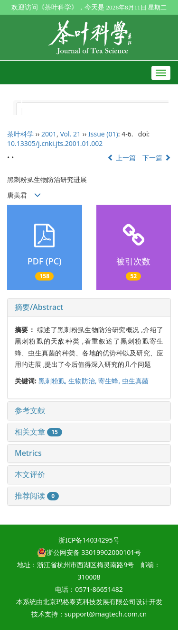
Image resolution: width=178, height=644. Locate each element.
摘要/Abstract (39, 307)
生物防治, (83, 381)
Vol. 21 (70, 134)
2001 (49, 134)
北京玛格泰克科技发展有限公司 (89, 602)
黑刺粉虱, (53, 381)
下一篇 (157, 158)
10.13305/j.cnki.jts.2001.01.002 (55, 143)
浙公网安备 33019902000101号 (89, 552)
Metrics (28, 453)
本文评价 (30, 474)
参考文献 (30, 410)
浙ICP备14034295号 (89, 540)
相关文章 (38, 432)
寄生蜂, (110, 381)
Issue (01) (103, 134)
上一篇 (122, 158)
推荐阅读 (37, 496)
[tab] (89, 308)
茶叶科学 (20, 134)
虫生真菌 (135, 381)
